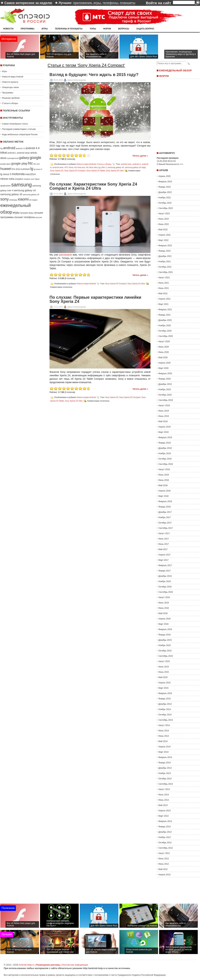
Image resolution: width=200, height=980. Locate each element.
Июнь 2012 (164, 864)
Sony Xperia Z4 (57, 170)
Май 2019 (163, 421)
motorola (18, 174)
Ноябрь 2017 (165, 517)
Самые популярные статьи (15, 124)
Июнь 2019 (164, 416)
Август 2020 (164, 342)
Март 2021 (163, 304)
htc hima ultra (92, 167)
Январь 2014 (165, 763)
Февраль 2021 (165, 310)
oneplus (19, 179)
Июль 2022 (164, 219)
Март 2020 (163, 368)
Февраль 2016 (165, 629)
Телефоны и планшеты (69, 29)
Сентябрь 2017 (166, 528)
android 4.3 (20, 148)
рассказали (65, 255)
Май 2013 (163, 805)
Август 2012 (164, 853)
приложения (82, 3)
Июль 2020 (164, 347)
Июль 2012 (164, 859)
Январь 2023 (165, 187)
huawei (6, 169)
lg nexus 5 (6, 174)
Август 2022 (164, 214)
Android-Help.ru (27, 965)
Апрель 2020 (165, 363)
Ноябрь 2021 (165, 262)
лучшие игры (27, 213)
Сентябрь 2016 (166, 592)
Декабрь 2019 (165, 384)
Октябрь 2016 (165, 587)
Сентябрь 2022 (166, 208)
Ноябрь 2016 (165, 581)
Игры (45, 29)
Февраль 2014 (165, 757)
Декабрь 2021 (165, 256)
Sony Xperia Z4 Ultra (115, 170)
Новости (8, 29)
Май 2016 (163, 613)
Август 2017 (164, 533)
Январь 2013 (165, 827)
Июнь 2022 (164, 224)
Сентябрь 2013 (166, 784)
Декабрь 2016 (165, 576)
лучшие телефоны (25, 217)
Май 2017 (163, 549)
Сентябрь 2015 (166, 656)
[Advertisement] (177, 114)
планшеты (127, 3)
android (9, 148)
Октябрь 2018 (165, 459)
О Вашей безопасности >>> (170, 164)
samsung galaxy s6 (31, 194)
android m (137, 164)
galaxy (24, 158)
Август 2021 (164, 278)
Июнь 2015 (164, 672)
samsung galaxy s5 (11, 194)
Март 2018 (163, 496)
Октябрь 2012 (165, 843)
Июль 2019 (164, 411)
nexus (4, 179)
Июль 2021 (164, 283)
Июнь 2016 (164, 608)
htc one (37, 164)
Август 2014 (164, 725)
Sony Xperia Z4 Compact (75, 170)
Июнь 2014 (164, 736)
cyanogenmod (13, 158)
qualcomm (5, 186)
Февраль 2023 (165, 182)
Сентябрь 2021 (166, 272)
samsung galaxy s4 (25, 190)
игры (97, 3)
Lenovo (25, 169)
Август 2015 (164, 661)
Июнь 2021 (164, 288)
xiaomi (23, 199)
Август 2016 (164, 597)
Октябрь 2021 (165, 267)
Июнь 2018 (164, 480)
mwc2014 (30, 174)
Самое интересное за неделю (28, 3)
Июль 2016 (164, 603)
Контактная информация (75, 965)
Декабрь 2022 (165, 192)
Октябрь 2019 (165, 395)
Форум (107, 29)
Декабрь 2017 (165, 512)
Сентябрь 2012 (166, 848)
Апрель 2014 (165, 747)
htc (30, 163)
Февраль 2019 (165, 437)
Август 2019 (164, 405)
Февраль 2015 (165, 693)
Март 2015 (163, 688)
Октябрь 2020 (165, 331)
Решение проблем (11, 98)
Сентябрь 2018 (166, 464)
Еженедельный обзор (175, 70)
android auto (126, 164)
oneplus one (29, 179)
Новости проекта (10, 82)
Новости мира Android (13, 77)
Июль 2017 (164, 539)
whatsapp (13, 200)
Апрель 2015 (165, 683)
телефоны (110, 3)
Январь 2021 (165, 315)
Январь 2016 (165, 635)
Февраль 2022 (165, 246)
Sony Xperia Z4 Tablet (96, 170)
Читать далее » (140, 156)
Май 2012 (163, 869)
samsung (22, 185)
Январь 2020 (165, 379)
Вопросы (124, 29)
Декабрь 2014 (165, 704)
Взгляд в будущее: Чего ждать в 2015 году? (94, 75)
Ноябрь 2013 (165, 773)
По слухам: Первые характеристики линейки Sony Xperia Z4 (95, 299)
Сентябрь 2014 (166, 720)
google (35, 158)
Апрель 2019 (165, 427)
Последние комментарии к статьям (19, 129)
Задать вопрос (145, 29)
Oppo (37, 179)
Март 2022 (163, 240)
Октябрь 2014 (165, 715)
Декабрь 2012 (165, 832)
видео (35, 200)
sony (5, 199)
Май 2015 (163, 677)
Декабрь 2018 (165, 448)
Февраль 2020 (165, 373)
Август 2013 (164, 789)
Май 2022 (163, 230)
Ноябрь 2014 (165, 709)
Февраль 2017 (165, 565)
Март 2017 (163, 560)
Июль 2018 (164, 475)
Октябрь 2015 (165, 651)
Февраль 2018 (165, 501)
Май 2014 (163, 741)
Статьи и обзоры (10, 103)
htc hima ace (80, 167)
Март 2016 (163, 624)
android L (12, 153)
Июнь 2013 (164, 800)
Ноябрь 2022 (165, 198)
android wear (23, 153)
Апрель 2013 (165, 811)
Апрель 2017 (165, 555)
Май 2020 (163, 358)
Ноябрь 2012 (165, 837)
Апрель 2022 (165, 235)
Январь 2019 (165, 443)
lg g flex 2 (102, 167)
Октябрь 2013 (165, 779)
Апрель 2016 (165, 619)
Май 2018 (163, 485)
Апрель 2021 (165, 299)
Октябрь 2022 (165, 203)
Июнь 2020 (164, 352)
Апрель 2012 (165, 875)
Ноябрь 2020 (165, 326)
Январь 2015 (165, 699)
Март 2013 (163, 816)
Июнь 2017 (164, 544)
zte (30, 200)
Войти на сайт (159, 3)
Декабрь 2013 (165, 768)
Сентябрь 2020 (166, 336)
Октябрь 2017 (165, 523)
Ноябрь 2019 (165, 389)
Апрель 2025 (165, 176)
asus (3, 158)
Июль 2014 (164, 731)
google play (19, 163)
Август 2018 (164, 469)
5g (1, 148)
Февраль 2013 (165, 821)
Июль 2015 (164, 667)
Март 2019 (163, 432)
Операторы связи (10, 87)
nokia (11, 179)
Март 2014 (163, 752)
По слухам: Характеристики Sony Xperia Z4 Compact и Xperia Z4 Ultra (93, 186)
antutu (34, 153)
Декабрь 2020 (165, 320)
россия (39, 217)
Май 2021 (163, 294)
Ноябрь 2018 (165, 453)
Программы (27, 29)
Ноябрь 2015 (165, 645)
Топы (93, 29)
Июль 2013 (164, 795)
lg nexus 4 (38, 169)
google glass (5, 164)
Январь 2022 (165, 251)
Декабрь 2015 (165, 640)
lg (32, 169)
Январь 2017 (165, 571)
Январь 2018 (165, 507)
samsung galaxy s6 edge (135, 167)
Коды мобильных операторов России (20, 134)
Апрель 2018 (165, 491)
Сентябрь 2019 (166, 400)
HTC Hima (69, 167)
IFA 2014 (16, 169)
